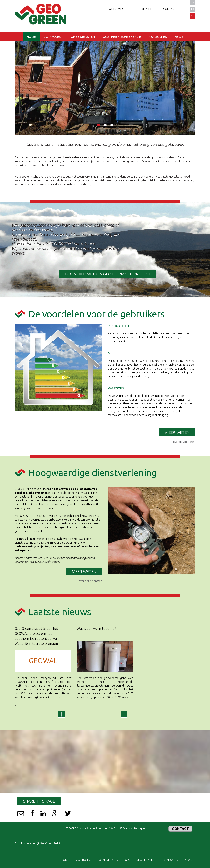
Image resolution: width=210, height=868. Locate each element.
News (179, 37)
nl (192, 16)
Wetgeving (116, 9)
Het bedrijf (144, 9)
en (193, 2)
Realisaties (158, 37)
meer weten (84, 571)
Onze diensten (83, 37)
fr (193, 9)
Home (31, 37)
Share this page (39, 801)
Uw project (53, 37)
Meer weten (177, 432)
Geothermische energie (122, 37)
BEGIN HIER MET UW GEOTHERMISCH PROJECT (108, 274)
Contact (170, 9)
